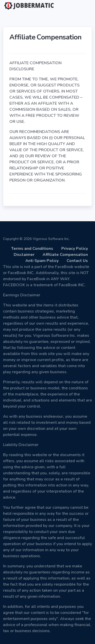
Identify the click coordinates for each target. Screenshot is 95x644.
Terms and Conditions (32, 249)
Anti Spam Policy (42, 261)
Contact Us (77, 261)
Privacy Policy (75, 249)
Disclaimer (24, 255)
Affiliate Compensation (65, 255)
